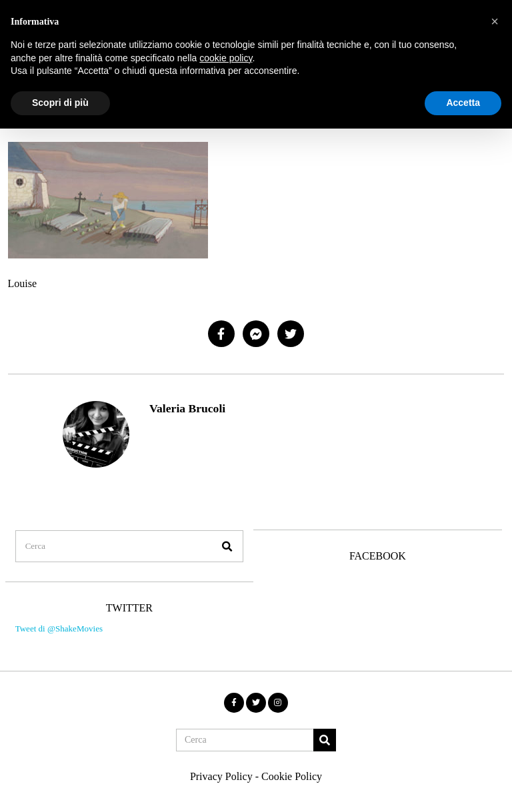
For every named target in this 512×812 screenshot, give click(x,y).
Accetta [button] (463, 103)
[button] (220, 532)
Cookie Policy (292, 763)
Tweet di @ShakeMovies (56, 620)
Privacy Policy (221, 763)
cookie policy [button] (226, 58)
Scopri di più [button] (60, 103)
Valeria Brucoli (187, 408)
